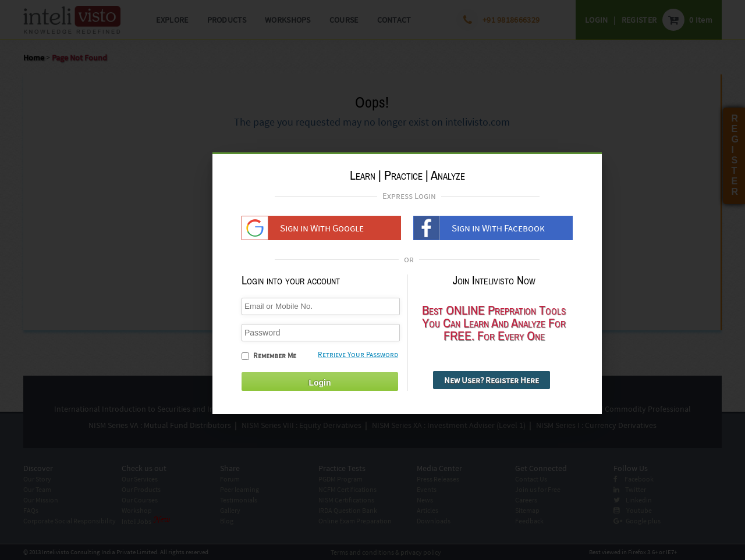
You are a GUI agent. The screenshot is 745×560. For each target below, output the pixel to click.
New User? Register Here (492, 380)
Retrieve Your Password (358, 354)
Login (320, 383)
